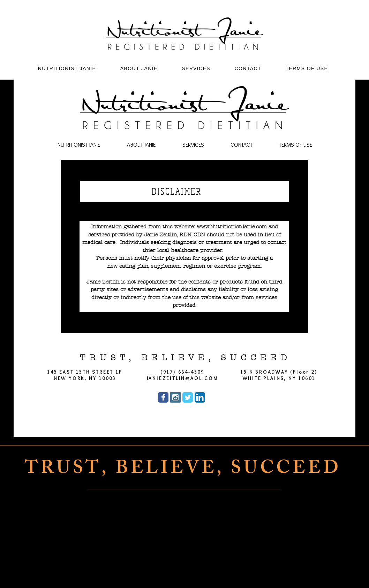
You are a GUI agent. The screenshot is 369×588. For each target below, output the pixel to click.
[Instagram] (193, 571)
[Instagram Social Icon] (175, 397)
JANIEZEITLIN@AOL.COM (183, 378)
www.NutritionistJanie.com (232, 227)
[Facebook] (176, 571)
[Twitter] (210, 571)
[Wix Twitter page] (188, 397)
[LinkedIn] (227, 571)
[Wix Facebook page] (163, 397)
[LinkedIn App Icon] (200, 397)
